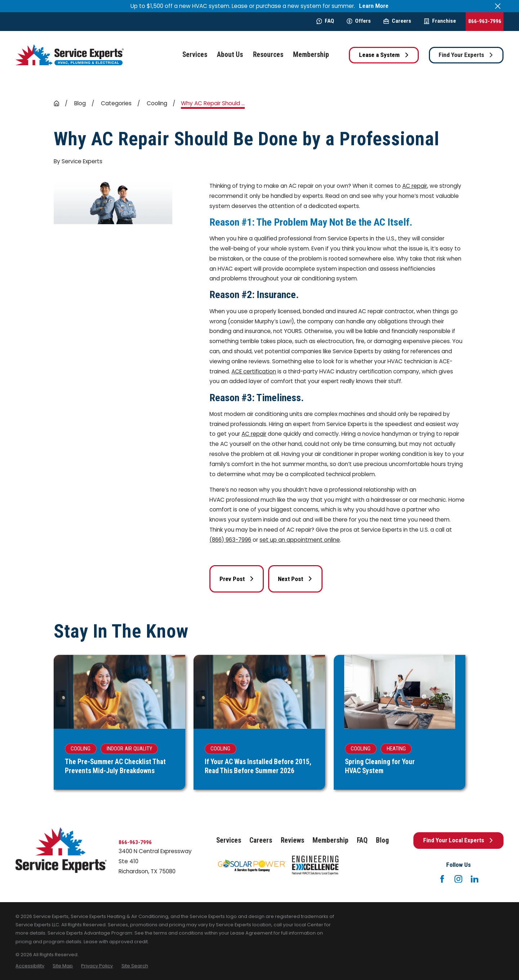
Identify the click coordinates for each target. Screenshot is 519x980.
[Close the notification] (498, 6)
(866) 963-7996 (230, 540)
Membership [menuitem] (311, 55)
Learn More (374, 6)
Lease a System (384, 55)
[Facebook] (442, 879)
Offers (359, 21)
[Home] (70, 55)
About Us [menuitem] (230, 55)
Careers (397, 21)
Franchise (440, 21)
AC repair (415, 186)
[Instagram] (458, 879)
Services (229, 840)
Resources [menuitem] (268, 55)
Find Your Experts (466, 55)
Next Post (295, 579)
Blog (382, 840)
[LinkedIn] (475, 879)
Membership (331, 840)
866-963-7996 (485, 21)
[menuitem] (30, 966)
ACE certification (254, 371)
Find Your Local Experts (458, 840)
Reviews (292, 840)
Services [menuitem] (195, 55)
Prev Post (237, 579)
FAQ (325, 21)
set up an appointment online (300, 540)
